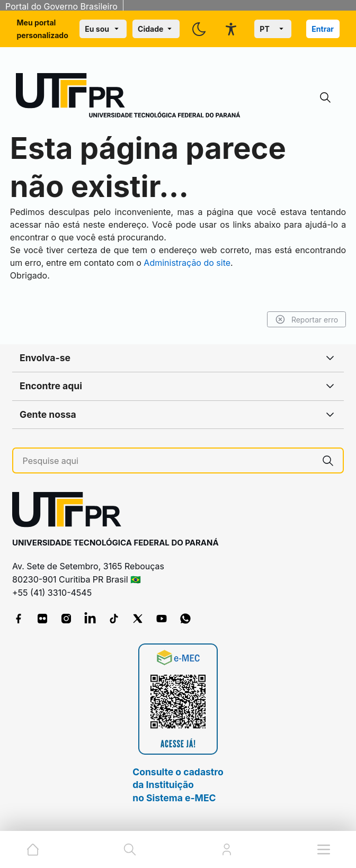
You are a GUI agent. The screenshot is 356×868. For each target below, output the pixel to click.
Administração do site (246, 263)
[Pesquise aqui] (168, 461)
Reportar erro (301, 319)
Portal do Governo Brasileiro (61, 6)
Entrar (323, 29)
